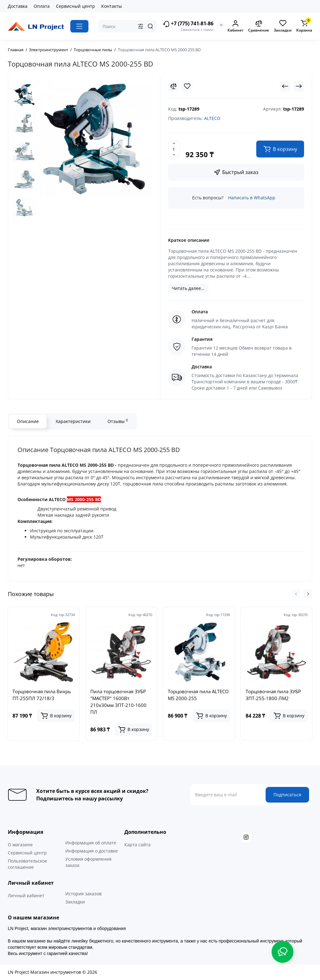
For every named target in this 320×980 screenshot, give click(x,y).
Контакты (112, 6)
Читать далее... (188, 288)
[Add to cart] (56, 716)
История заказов (83, 894)
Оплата (42, 6)
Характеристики (73, 421)
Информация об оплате (91, 843)
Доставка (18, 6)
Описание (28, 421)
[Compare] (173, 86)
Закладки (75, 902)
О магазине (20, 845)
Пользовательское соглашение (27, 864)
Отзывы (118, 421)
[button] (296, 594)
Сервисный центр (75, 6)
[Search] (150, 26)
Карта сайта (137, 845)
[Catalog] (79, 26)
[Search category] (141, 26)
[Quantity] (174, 149)
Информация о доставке (92, 851)
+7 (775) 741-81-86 (188, 24)
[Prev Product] (285, 86)
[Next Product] (299, 86)
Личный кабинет (26, 895)
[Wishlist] (187, 86)
